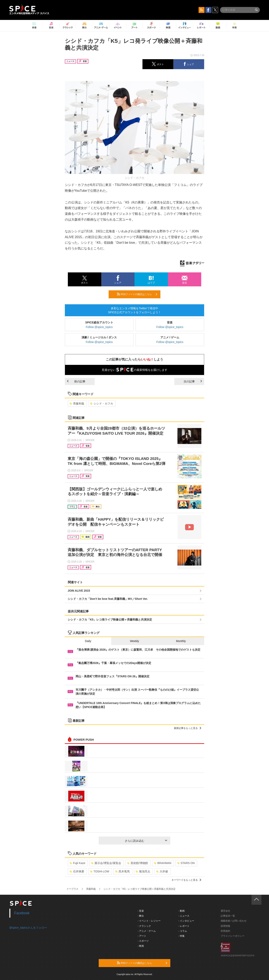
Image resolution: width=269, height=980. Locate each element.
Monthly (181, 641)
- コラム (183, 931)
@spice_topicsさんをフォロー (28, 928)
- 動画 (182, 911)
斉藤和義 (77, 404)
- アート (142, 936)
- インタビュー (186, 921)
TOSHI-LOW (100, 871)
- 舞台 (141, 916)
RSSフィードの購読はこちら (137, 294)
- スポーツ (143, 941)
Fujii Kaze (77, 863)
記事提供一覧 (228, 916)
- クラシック (144, 926)
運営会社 (225, 911)
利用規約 (225, 931)
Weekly (134, 641)
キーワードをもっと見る (186, 880)
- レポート (184, 926)
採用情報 (225, 926)
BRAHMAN (163, 863)
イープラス (72, 889)
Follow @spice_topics (99, 327)
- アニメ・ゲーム (147, 931)
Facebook (22, 913)
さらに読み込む (146, 841)
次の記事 (193, 381)
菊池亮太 (143, 871)
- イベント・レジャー (149, 921)
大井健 (162, 871)
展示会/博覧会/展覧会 (106, 863)
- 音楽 (141, 911)
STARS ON (186, 863)
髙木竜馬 (122, 871)
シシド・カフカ (102, 404)
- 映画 (141, 946)
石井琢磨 (77, 871)
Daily (88, 641)
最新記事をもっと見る (188, 728)
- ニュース (184, 916)
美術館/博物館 (138, 863)
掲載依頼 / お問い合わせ (234, 921)
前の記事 (76, 381)
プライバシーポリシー (233, 936)
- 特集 (182, 936)
